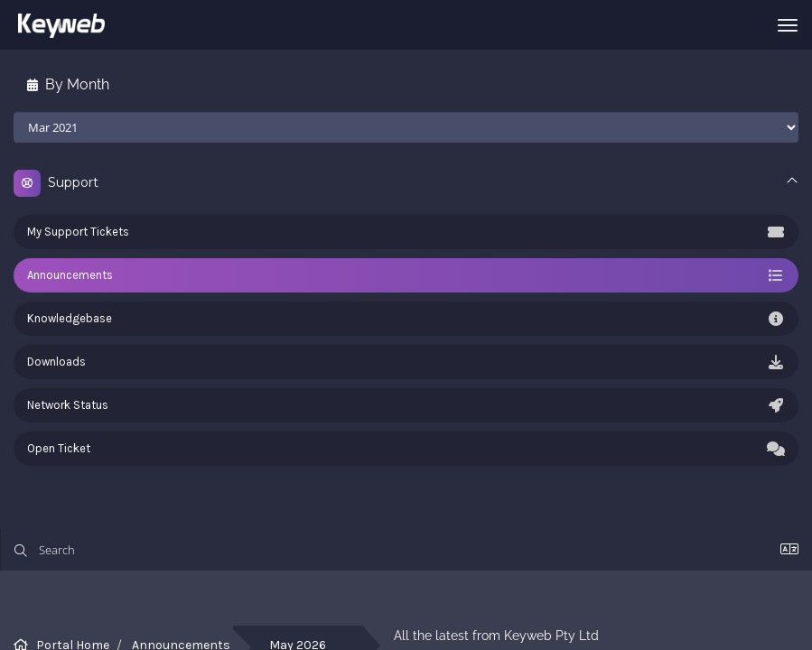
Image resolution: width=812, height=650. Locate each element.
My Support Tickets (406, 232)
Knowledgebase (406, 319)
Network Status (406, 405)
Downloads (406, 362)
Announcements (406, 275)
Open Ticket (406, 449)
